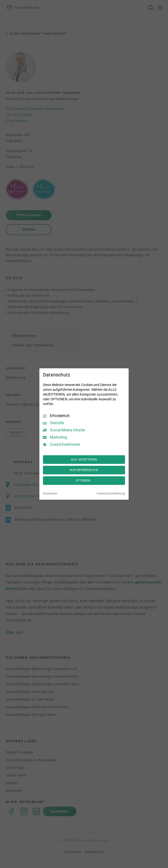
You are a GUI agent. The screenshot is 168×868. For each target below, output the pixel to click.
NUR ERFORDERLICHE (84, 470)
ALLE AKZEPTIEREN (84, 460)
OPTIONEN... (84, 481)
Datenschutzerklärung (111, 493)
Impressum (50, 493)
